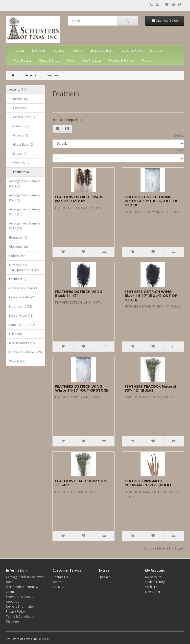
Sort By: (179, 136)
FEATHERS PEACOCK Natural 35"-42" (81, 483)
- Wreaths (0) (19, 163)
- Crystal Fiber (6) (22, 117)
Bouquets (39, 51)
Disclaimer (13, 621)
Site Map (58, 587)
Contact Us (60, 577)
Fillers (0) (15, 334)
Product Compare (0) (67, 120)
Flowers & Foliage (121, 60)
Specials (104, 577)
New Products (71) (22, 343)
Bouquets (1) (18, 237)
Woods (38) (17, 361)
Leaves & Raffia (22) (23, 297)
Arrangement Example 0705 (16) (25, 212)
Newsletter (153, 592)
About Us (12, 602)
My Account (153, 577)
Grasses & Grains (102, 51)
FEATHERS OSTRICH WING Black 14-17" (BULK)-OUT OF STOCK (151, 296)
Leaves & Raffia (132, 51)
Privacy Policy (15, 611)
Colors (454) (18, 256)
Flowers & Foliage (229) (25, 352)
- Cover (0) (17, 108)
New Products (92, 60)
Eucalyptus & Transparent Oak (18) (24, 267)
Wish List (151, 587)
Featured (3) (18, 279)
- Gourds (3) (19, 135)
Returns (58, 582)
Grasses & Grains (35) (24, 288)
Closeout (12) (18, 247)
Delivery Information (20, 607)
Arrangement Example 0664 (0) (25, 184)
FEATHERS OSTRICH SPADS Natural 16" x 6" (79, 199)
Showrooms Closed (20, 597)
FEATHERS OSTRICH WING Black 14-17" (79, 294)
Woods (146, 60)
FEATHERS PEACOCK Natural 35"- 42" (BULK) (150, 388)
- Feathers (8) (19, 172)
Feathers (53, 75)
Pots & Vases (23, 60)
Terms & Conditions (20, 616)
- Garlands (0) (20, 126)
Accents (19, 51)
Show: (180, 150)
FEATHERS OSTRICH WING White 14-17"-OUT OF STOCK (82, 388)
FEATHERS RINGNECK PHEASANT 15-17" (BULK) (148, 483)
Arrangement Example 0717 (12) (25, 226)
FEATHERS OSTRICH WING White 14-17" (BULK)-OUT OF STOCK (151, 201)
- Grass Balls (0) (21, 144)
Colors (78, 51)
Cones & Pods (49, 60)
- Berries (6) (18, 99)
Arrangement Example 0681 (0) (25, 198)
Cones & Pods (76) (22, 325)
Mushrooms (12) (21, 306)
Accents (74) (18, 90)
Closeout (59, 51)
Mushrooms (159, 51)
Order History (155, 582)
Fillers (70, 60)
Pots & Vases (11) (21, 316)
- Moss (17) (18, 154)
